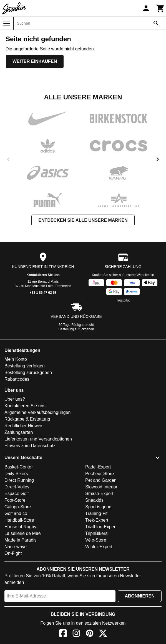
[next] (158, 159)
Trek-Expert (97, 520)
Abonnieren (140, 596)
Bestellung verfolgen (25, 366)
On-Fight (13, 553)
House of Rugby (20, 527)
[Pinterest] (90, 634)
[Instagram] (76, 634)
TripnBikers (96, 533)
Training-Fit (96, 513)
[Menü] (7, 24)
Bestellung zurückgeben (76, 329)
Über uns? (15, 399)
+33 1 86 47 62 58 (43, 293)
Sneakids (94, 500)
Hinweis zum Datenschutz (30, 446)
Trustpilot (123, 300)
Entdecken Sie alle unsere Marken (83, 220)
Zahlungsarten (19, 432)
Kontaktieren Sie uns (43, 275)
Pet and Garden (101, 480)
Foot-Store (15, 500)
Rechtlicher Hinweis (24, 426)
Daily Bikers (16, 474)
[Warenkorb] (160, 8)
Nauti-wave (16, 547)
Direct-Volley (17, 487)
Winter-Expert (99, 547)
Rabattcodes (17, 379)
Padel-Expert (98, 467)
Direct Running (19, 480)
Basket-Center (19, 467)
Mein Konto (16, 359)
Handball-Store (19, 520)
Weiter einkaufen (35, 61)
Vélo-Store (96, 540)
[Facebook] (63, 634)
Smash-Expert (99, 494)
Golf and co (16, 513)
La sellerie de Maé (23, 533)
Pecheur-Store (100, 474)
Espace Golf (17, 494)
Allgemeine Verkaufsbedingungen (37, 412)
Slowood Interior (101, 487)
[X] (103, 634)
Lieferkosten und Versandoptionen (38, 439)
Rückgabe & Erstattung (27, 419)
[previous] (8, 159)
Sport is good (98, 507)
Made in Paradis (21, 540)
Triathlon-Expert (101, 527)
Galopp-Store (18, 507)
